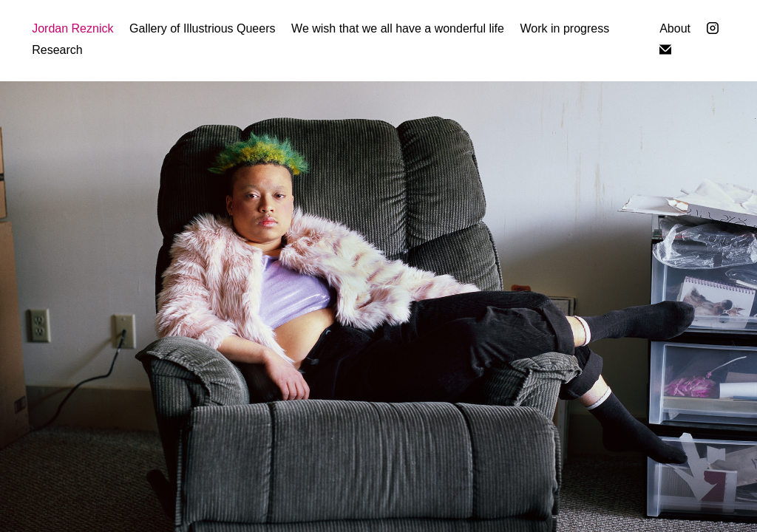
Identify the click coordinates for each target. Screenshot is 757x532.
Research (57, 50)
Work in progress (565, 28)
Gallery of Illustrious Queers (202, 28)
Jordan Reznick (72, 28)
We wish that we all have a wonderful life (398, 28)
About (675, 28)
